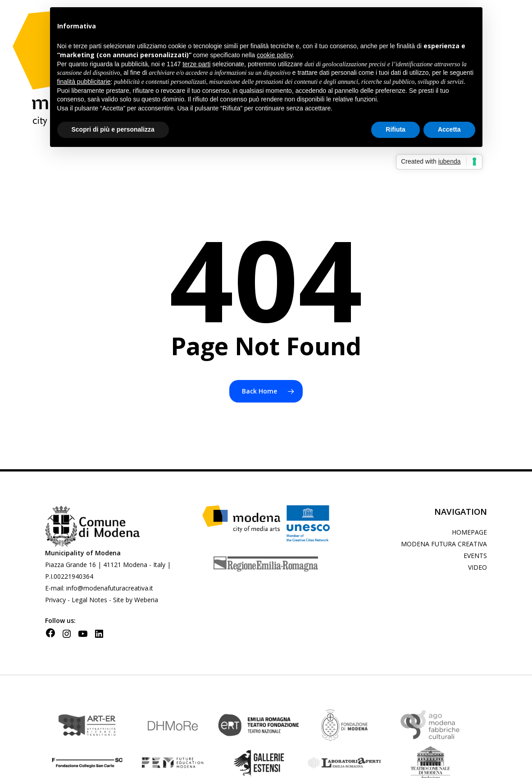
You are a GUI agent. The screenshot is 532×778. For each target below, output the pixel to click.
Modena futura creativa (444, 544)
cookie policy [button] (275, 55)
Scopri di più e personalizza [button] (113, 129)
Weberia (146, 600)
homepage (469, 532)
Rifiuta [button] (396, 129)
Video (477, 567)
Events (475, 556)
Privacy (56, 600)
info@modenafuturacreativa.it (110, 588)
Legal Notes (89, 600)
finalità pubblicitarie (84, 82)
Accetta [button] (449, 129)
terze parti (196, 64)
